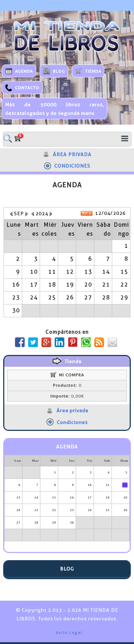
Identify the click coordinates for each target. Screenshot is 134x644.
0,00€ (67, 396)
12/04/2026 (110, 213)
